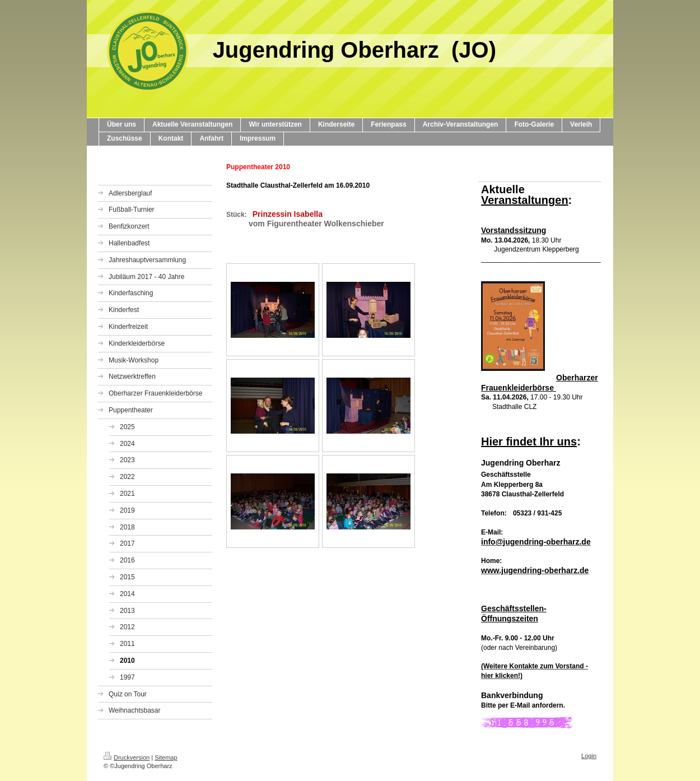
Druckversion (127, 757)
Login (589, 756)
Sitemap (166, 757)
